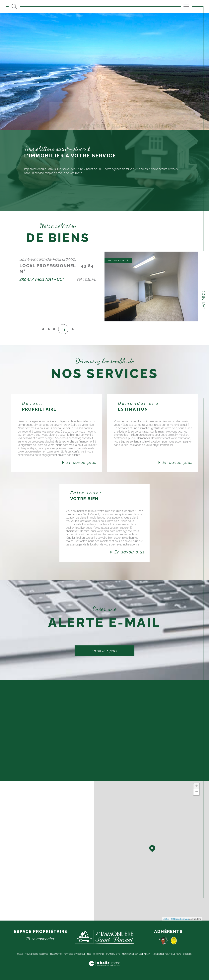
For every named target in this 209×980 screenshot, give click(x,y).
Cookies (187, 954)
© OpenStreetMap (180, 919)
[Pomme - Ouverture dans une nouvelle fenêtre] (163, 940)
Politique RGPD (173, 954)
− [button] (197, 792)
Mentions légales (132, 954)
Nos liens (158, 954)
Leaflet (166, 919)
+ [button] (197, 786)
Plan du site (113, 954)
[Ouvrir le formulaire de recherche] (14, 6)
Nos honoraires (96, 954)
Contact (204, 301)
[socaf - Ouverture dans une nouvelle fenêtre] (174, 940)
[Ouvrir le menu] (186, 6)
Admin (147, 954)
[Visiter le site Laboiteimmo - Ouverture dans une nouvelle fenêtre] (104, 968)
